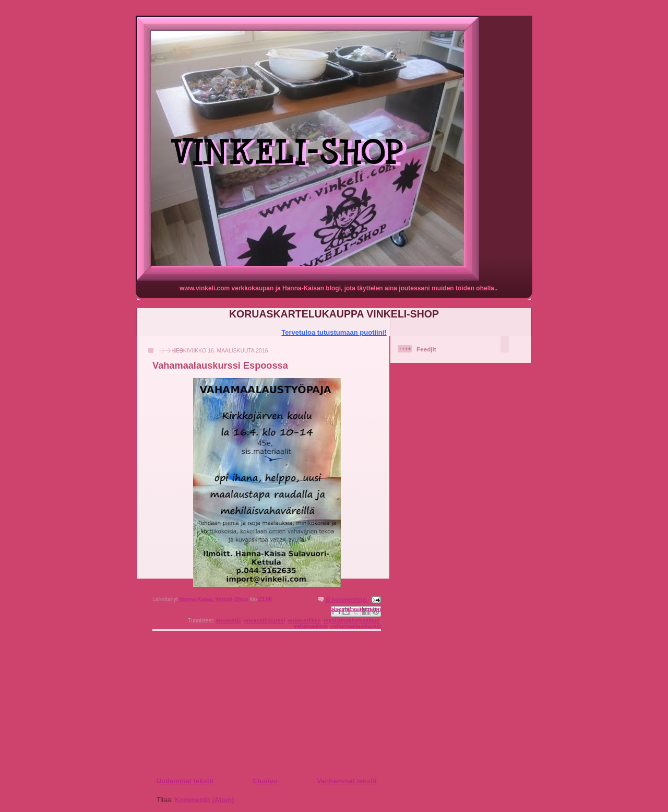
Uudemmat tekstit (185, 781)
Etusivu (265, 781)
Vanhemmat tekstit (347, 781)
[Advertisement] (220, 703)
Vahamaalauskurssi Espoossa (220, 366)
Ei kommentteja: (347, 600)
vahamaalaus (311, 626)
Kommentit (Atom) (204, 800)
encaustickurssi (265, 621)
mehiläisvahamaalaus (351, 621)
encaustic (229, 621)
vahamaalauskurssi (356, 626)
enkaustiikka (304, 621)
